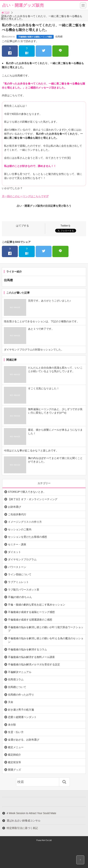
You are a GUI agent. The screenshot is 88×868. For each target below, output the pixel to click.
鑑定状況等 (14, 762)
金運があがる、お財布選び (24, 740)
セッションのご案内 (20, 529)
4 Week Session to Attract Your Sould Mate (31, 813)
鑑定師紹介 (14, 755)
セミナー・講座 (17, 544)
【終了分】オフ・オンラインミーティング (33, 499)
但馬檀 (59, 37)
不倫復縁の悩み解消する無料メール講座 (31, 657)
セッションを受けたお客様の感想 (27, 537)
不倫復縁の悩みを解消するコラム (27, 649)
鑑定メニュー (16, 747)
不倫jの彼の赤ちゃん (20, 597)
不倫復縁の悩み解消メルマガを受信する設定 (34, 664)
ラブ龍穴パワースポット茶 (24, 590)
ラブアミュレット (18, 582)
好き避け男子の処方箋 (21, 710)
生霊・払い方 (16, 732)
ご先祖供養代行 (17, 514)
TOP (5, 13)
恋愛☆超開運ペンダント (22, 717)
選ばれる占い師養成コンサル (24, 821)
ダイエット (14, 552)
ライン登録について (20, 574)
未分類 (12, 725)
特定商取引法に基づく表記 (22, 828)
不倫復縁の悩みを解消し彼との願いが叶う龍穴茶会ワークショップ (46, 629)
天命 (11, 702)
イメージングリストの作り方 (25, 522)
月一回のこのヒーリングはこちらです (24, 196)
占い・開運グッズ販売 (23, 5)
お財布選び (14, 507)
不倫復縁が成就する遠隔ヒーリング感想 (35, 37)
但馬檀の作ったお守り (21, 695)
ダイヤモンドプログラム (22, 559)
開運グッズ (14, 770)
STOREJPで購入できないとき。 (27, 492)
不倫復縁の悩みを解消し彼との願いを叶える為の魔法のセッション (46, 640)
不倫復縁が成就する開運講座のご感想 (30, 620)
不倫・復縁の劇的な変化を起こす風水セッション (37, 605)
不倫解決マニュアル (20, 672)
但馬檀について (17, 687)
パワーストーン (17, 567)
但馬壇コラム (16, 679)
